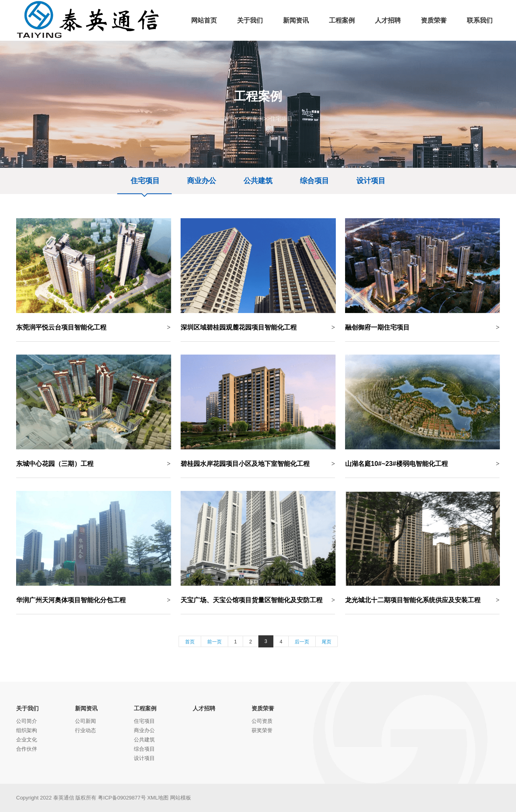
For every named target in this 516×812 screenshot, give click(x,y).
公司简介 (27, 721)
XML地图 (158, 798)
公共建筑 (258, 181)
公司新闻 (85, 721)
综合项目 (314, 181)
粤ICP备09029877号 (122, 798)
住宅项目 (281, 119)
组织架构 (27, 730)
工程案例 (252, 119)
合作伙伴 (27, 749)
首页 (229, 119)
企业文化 (27, 740)
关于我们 (27, 708)
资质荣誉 (263, 708)
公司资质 (262, 721)
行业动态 (85, 730)
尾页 (327, 642)
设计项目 (371, 181)
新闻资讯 (86, 708)
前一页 (214, 642)
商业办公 (202, 181)
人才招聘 (204, 708)
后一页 (302, 642)
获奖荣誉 (262, 730)
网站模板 (181, 798)
